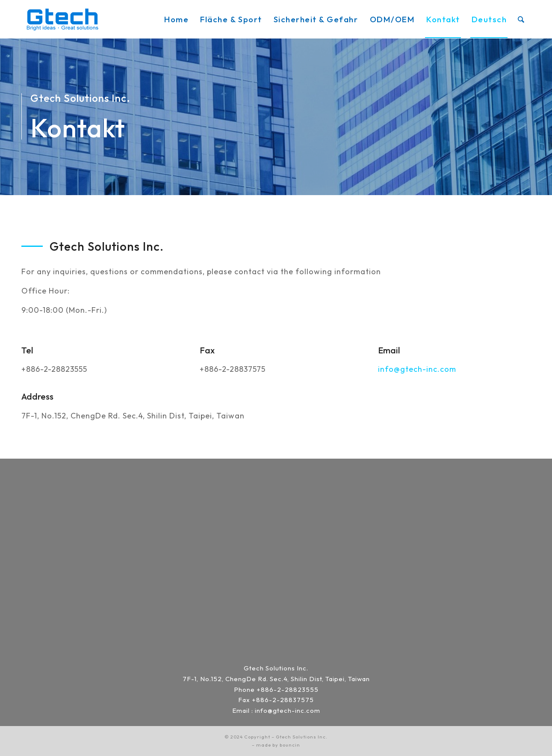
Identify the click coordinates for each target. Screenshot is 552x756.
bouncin (290, 745)
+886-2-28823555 (288, 689)
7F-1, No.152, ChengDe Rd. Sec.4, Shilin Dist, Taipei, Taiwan (276, 679)
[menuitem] (176, 19)
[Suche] (521, 19)
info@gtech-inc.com (417, 369)
